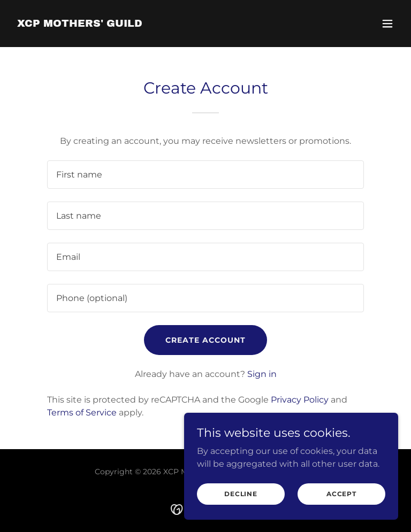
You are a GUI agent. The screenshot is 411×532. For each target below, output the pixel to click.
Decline (241, 494)
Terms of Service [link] (82, 413)
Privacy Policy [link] (300, 400)
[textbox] (205, 175)
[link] (80, 24)
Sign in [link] (262, 374)
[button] (387, 24)
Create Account (205, 340)
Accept (341, 494)
